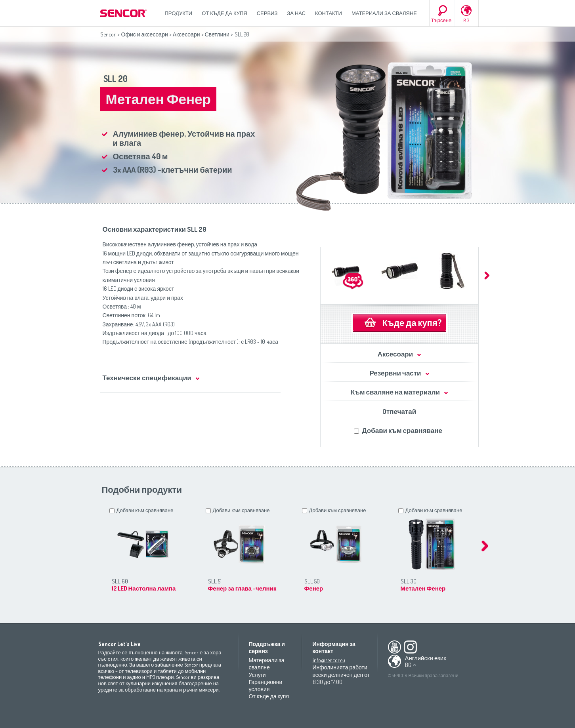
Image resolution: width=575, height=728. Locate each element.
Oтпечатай (399, 411)
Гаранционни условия (266, 685)
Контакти (329, 13)
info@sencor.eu (329, 660)
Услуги (257, 675)
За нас (296, 13)
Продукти (179, 13)
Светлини (217, 34)
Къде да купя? (412, 322)
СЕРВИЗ (267, 13)
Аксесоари (186, 34)
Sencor (108, 34)
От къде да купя (224, 13)
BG (466, 20)
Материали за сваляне (384, 13)
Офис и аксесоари (145, 34)
